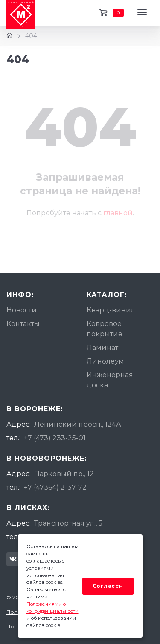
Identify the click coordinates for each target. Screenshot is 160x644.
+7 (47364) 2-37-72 (55, 487)
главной (118, 213)
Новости (22, 310)
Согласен (108, 586)
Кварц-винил (111, 310)
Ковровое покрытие (105, 329)
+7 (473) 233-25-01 (55, 438)
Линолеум (105, 361)
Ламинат (102, 348)
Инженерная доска (110, 380)
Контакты (23, 324)
